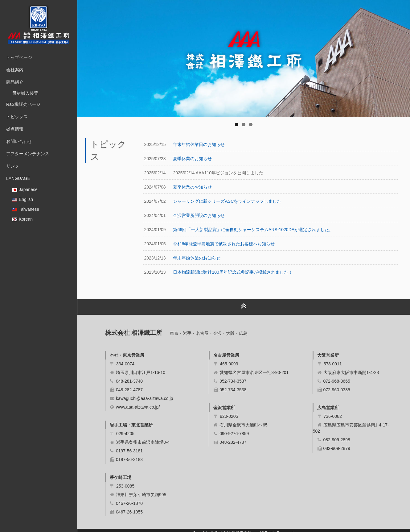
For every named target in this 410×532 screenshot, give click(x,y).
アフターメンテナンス (28, 154)
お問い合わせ (19, 141)
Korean (23, 219)
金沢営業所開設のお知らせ (199, 215)
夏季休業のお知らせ (192, 159)
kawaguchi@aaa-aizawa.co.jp (144, 398)
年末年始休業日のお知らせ (199, 144)
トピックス (17, 117)
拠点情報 (15, 129)
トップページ (19, 57)
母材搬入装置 (25, 93)
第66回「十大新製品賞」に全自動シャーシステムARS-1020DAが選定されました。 (253, 230)
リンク (13, 166)
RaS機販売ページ (23, 104)
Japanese (25, 189)
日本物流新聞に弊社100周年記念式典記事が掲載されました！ (233, 272)
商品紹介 (15, 82)
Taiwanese (26, 209)
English (23, 199)
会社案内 (15, 70)
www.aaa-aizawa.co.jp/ (138, 407)
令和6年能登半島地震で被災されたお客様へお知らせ (224, 244)
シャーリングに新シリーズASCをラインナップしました (227, 201)
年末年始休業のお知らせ (197, 258)
